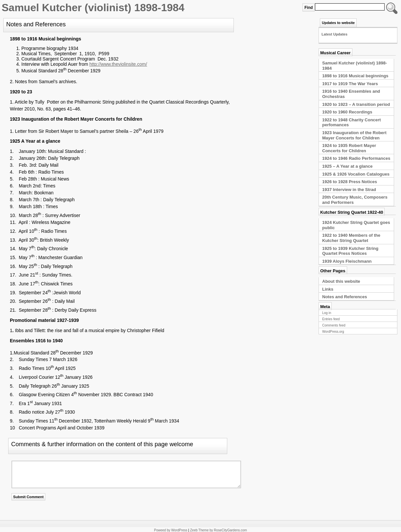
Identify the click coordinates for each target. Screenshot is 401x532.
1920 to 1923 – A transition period (356, 104)
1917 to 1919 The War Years (350, 84)
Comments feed (334, 325)
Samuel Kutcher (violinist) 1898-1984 (93, 8)
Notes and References (345, 297)
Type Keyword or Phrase (391, 8)
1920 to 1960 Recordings (347, 112)
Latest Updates (334, 34)
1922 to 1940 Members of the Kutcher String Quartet (351, 238)
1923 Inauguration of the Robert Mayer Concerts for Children (354, 135)
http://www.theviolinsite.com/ (118, 64)
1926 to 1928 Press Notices (350, 182)
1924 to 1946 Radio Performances (356, 158)
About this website (341, 281)
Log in (327, 313)
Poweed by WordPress (171, 530)
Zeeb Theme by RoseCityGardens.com (219, 530)
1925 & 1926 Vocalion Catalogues (356, 174)
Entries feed (331, 319)
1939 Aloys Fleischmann (347, 261)
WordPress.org (333, 332)
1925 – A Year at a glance (347, 166)
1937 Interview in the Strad (349, 190)
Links (328, 289)
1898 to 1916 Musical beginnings (355, 76)
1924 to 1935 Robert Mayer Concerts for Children (349, 148)
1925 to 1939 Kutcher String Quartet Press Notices (350, 251)
